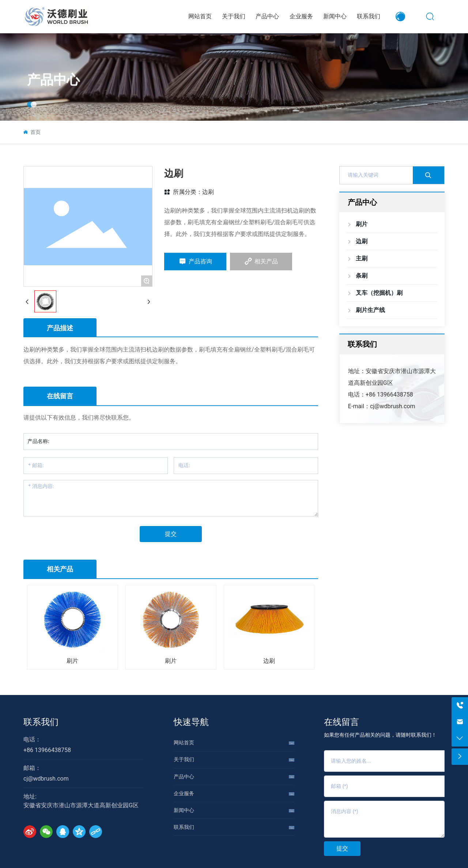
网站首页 (184, 743)
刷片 (72, 661)
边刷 (208, 192)
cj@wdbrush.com (393, 406)
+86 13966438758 (389, 394)
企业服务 (184, 793)
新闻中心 (184, 810)
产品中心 (53, 93)
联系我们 (41, 722)
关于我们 (184, 759)
